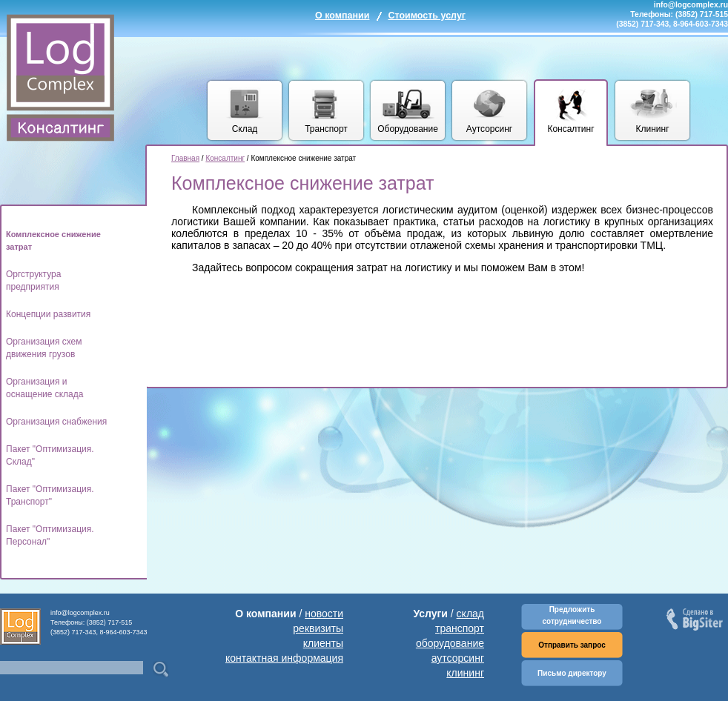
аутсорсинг (458, 658)
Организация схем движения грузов (44, 348)
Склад (245, 129)
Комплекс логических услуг (60, 78)
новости (324, 614)
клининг (465, 673)
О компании (342, 16)
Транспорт (326, 129)
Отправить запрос (572, 645)
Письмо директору (572, 673)
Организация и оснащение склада (44, 388)
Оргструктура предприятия (33, 280)
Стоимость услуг (427, 16)
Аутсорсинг (489, 129)
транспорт (460, 628)
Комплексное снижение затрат (53, 240)
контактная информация (284, 658)
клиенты (323, 643)
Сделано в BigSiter (696, 621)
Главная (185, 158)
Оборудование (408, 129)
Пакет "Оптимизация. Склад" (50, 455)
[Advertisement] (225, 330)
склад (470, 614)
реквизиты (318, 628)
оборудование (450, 643)
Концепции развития (48, 314)
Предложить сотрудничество (572, 615)
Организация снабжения (56, 422)
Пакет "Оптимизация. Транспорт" (50, 495)
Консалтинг (570, 129)
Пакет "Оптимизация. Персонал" (50, 535)
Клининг (652, 129)
